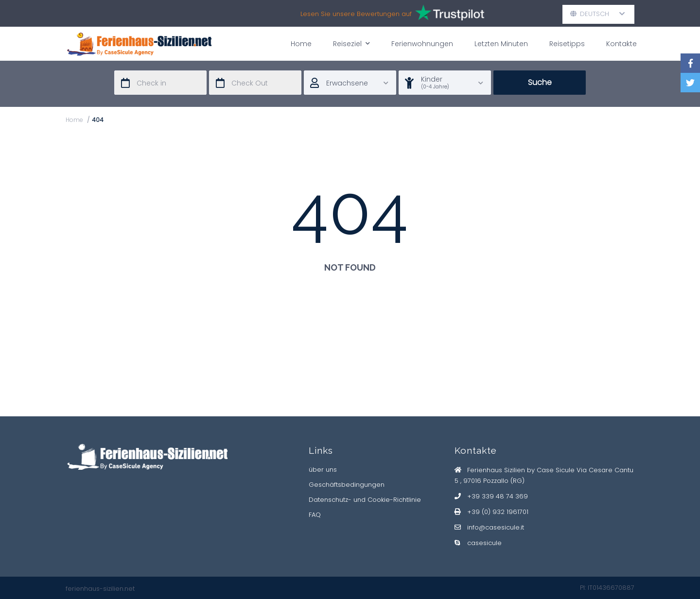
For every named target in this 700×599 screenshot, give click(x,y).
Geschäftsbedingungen (347, 485)
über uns (323, 470)
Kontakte (621, 44)
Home (301, 44)
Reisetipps (567, 44)
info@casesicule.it (496, 527)
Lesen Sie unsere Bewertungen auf (393, 14)
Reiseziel (351, 43)
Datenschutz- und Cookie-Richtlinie (365, 500)
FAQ (315, 515)
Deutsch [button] (598, 14)
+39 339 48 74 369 (498, 496)
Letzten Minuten (501, 44)
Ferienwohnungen (422, 44)
